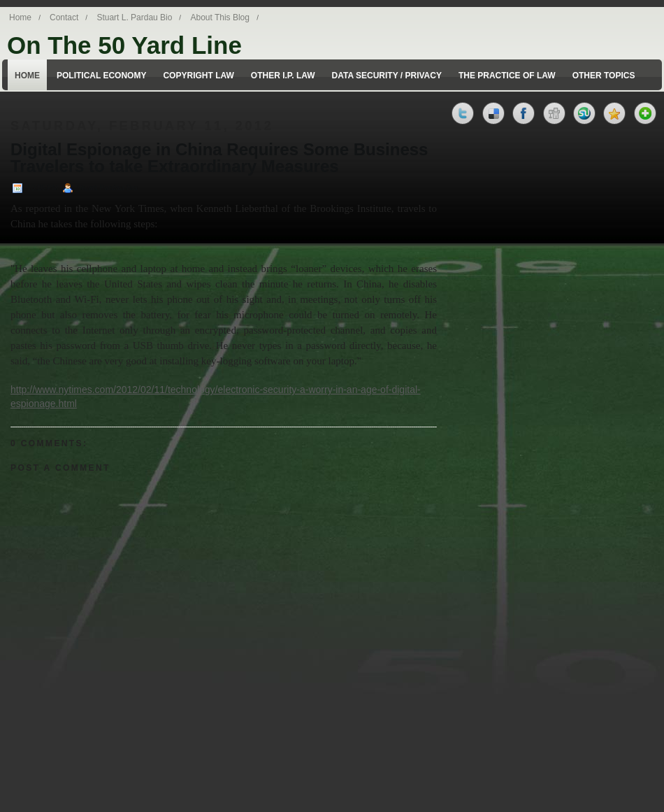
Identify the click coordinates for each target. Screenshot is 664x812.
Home (20, 17)
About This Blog (220, 17)
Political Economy (101, 76)
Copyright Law (198, 76)
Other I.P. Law (283, 76)
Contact (64, 17)
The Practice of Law (507, 76)
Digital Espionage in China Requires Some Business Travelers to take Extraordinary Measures (219, 158)
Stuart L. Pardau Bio (134, 17)
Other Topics (604, 76)
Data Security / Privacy (387, 76)
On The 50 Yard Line (124, 45)
